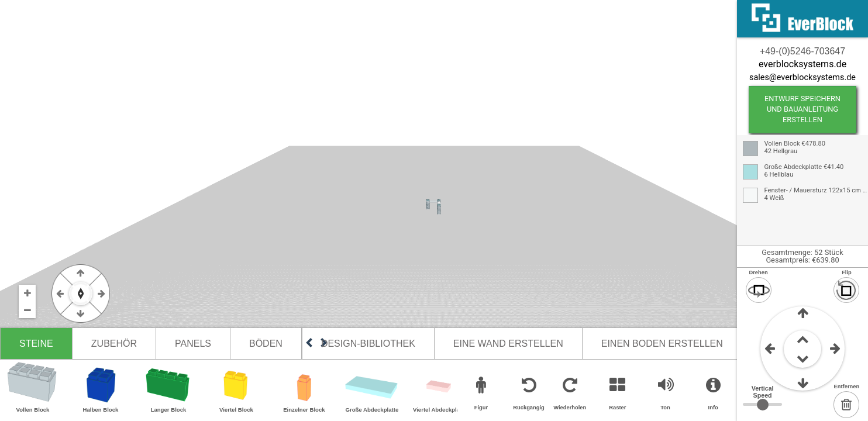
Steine (36, 344)
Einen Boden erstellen (662, 344)
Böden (266, 344)
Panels (193, 344)
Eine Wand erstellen (508, 344)
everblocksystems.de (802, 64)
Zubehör (114, 344)
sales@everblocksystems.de (802, 77)
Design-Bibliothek (368, 344)
